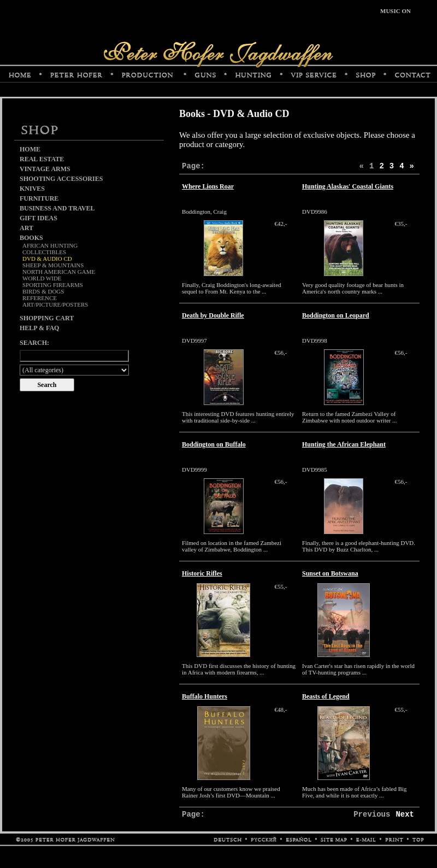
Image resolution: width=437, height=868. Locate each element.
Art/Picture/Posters (55, 304)
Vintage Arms (45, 169)
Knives (32, 189)
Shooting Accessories (61, 179)
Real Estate (42, 159)
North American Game (59, 272)
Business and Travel (57, 208)
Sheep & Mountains (53, 265)
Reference (40, 298)
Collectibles (44, 252)
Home (30, 149)
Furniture (39, 198)
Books (31, 238)
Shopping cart (47, 318)
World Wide (42, 278)
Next (405, 814)
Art (26, 228)
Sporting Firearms (53, 285)
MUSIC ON (395, 11)
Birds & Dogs (43, 291)
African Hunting (50, 245)
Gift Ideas (39, 218)
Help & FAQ (39, 328)
